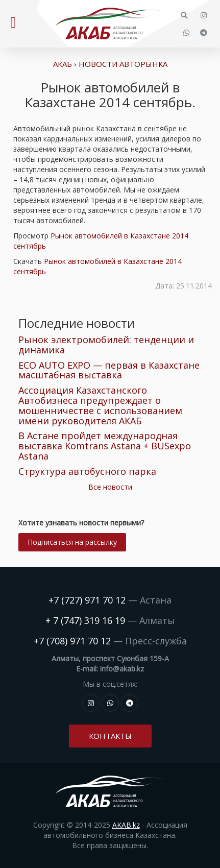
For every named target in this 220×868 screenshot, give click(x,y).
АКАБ (63, 64)
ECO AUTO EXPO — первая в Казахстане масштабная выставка (109, 370)
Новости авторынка (123, 64)
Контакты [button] (110, 736)
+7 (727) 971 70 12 (87, 600)
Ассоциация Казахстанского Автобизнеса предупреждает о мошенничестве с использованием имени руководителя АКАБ (100, 405)
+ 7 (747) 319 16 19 (85, 620)
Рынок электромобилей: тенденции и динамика (106, 345)
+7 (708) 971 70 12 (72, 641)
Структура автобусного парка (87, 471)
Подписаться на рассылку (72, 542)
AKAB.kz (126, 825)
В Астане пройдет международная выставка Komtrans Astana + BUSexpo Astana (105, 446)
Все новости (110, 487)
